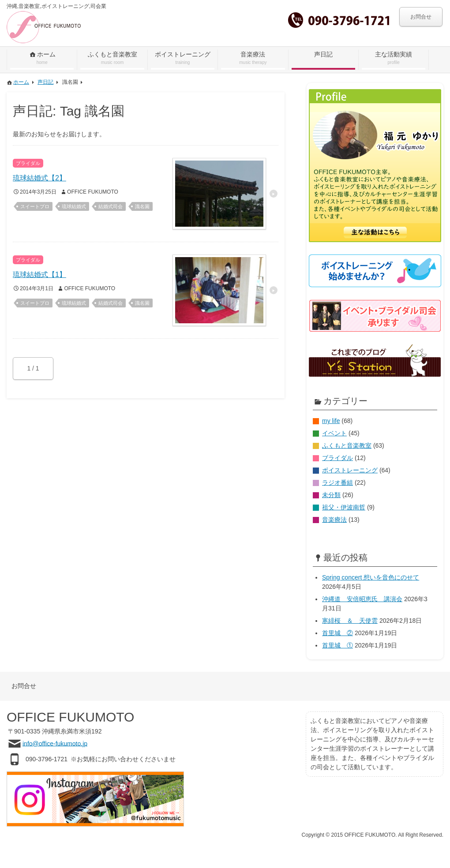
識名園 (142, 206)
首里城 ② (337, 633)
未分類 (331, 495)
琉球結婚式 (74, 206)
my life (331, 421)
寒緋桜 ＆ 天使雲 (350, 621)
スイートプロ (35, 206)
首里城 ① (337, 645)
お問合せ (421, 17)
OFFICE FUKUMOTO (93, 192)
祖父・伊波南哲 (344, 507)
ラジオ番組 (337, 483)
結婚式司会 (111, 206)
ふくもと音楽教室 (347, 445)
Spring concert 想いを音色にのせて (371, 577)
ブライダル (337, 458)
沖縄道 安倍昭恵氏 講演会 (362, 599)
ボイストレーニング (350, 470)
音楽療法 (334, 520)
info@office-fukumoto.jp (55, 743)
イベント (334, 433)
